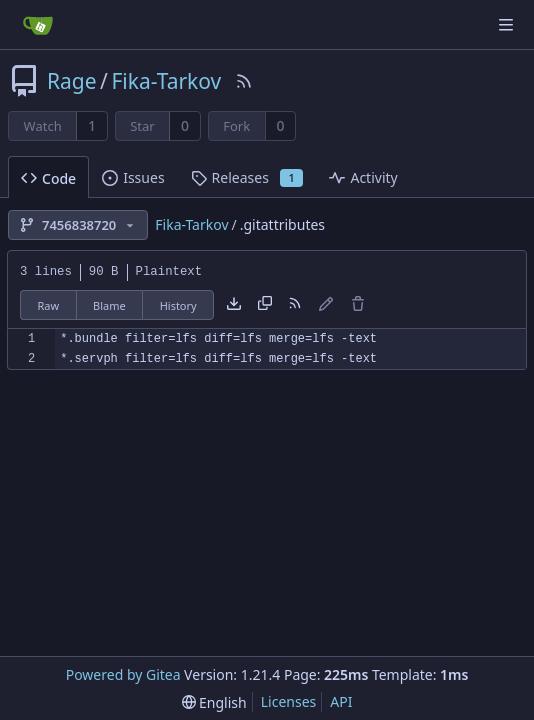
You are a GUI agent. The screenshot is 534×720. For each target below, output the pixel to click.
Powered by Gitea (123, 674)
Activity (363, 177)
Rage (72, 81)
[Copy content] (265, 305)
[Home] (38, 25)
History (178, 305)
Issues (133, 177)
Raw (48, 305)
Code (48, 178)
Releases (247, 177)
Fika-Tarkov (166, 81)
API (341, 701)
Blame (109, 305)
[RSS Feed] (244, 81)
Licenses (289, 701)
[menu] (214, 702)
